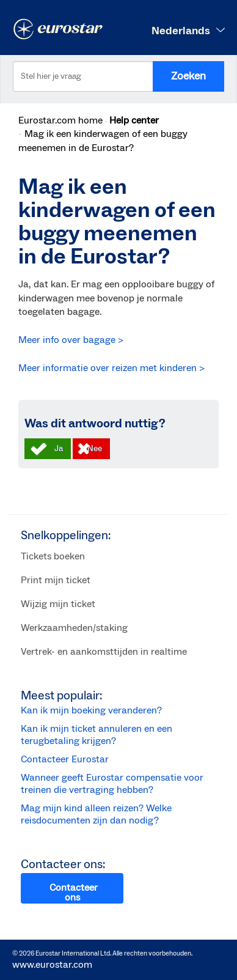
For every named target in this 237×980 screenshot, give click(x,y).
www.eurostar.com (52, 965)
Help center (134, 120)
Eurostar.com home (60, 120)
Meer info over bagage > (71, 340)
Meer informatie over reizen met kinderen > (111, 368)
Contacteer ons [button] (74, 893)
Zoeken (188, 76)
